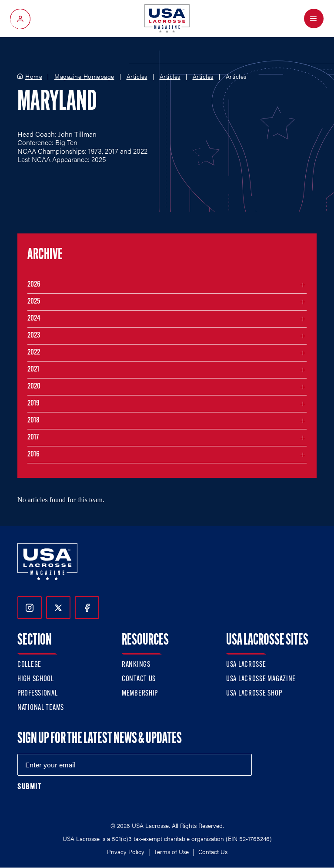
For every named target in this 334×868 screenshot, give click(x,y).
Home (34, 77)
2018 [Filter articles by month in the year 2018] (33, 420)
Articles (137, 77)
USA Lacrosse (246, 665)
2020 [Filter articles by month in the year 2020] (34, 387)
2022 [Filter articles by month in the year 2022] (34, 353)
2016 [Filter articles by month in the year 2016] (33, 454)
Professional (38, 694)
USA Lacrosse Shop (254, 694)
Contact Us (139, 679)
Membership (140, 694)
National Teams (41, 708)
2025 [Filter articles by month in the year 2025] (34, 302)
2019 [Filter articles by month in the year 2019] (33, 404)
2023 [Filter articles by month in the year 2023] (34, 336)
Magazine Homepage (84, 77)
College (29, 665)
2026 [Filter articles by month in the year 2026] (34, 285)
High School (36, 679)
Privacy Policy (126, 851)
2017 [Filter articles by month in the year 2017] (33, 437)
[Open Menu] (314, 19)
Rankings (136, 665)
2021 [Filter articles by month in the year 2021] (33, 370)
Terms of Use (171, 851)
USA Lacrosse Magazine (261, 679)
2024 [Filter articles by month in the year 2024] (34, 319)
